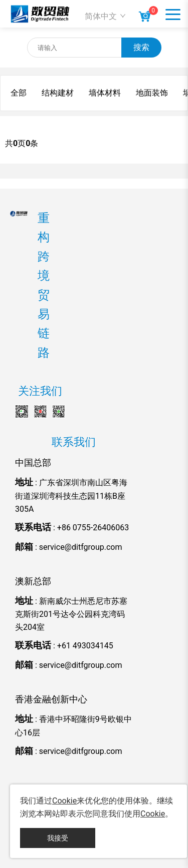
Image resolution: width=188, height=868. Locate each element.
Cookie (64, 801)
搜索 (141, 47)
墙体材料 (105, 93)
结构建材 (58, 93)
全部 (19, 93)
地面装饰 (152, 93)
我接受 (58, 838)
